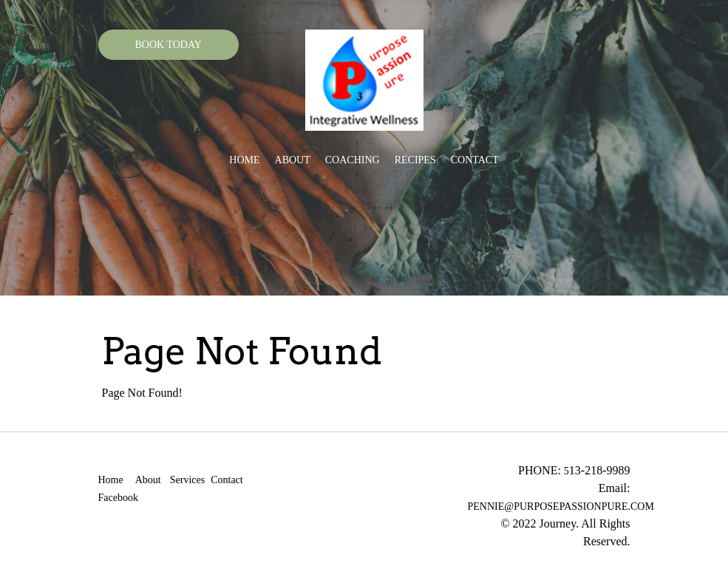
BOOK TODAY (169, 45)
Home (244, 160)
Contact (475, 160)
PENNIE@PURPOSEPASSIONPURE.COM (561, 506)
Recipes (415, 160)
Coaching (353, 160)
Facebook (118, 498)
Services (187, 480)
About (293, 160)
